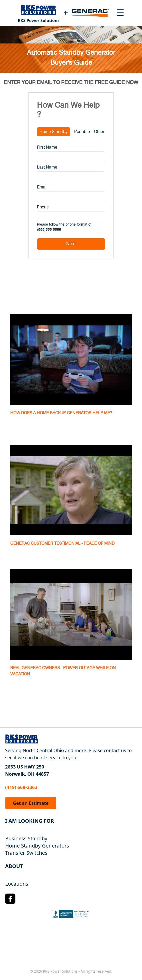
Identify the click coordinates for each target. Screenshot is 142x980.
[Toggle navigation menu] (120, 13)
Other (99, 132)
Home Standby (54, 132)
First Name (47, 147)
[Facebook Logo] (10, 899)
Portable (82, 132)
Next (71, 244)
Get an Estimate (31, 803)
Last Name (47, 167)
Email (42, 187)
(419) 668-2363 (21, 787)
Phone (43, 207)
